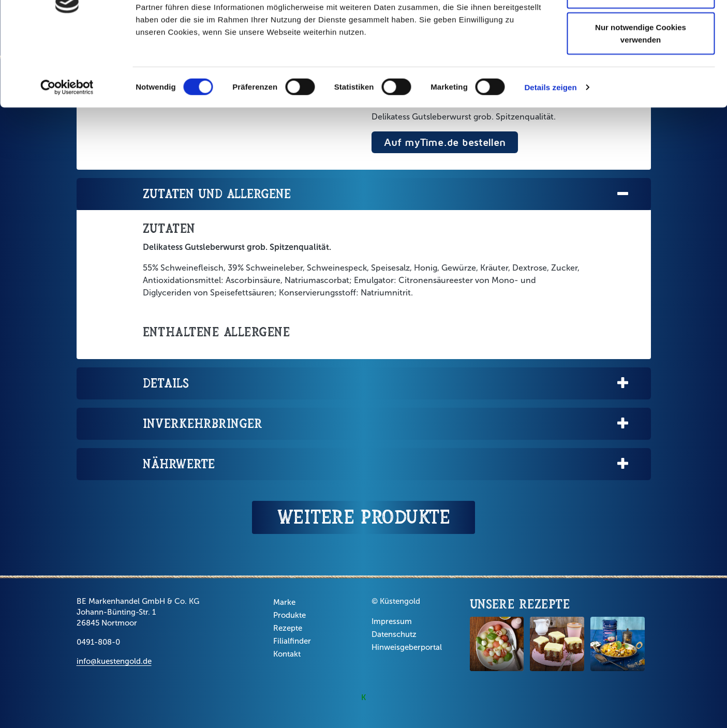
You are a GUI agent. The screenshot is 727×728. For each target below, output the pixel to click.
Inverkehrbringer (387, 424)
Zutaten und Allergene (387, 194)
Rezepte (288, 628)
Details (387, 384)
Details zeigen (550, 155)
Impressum (392, 621)
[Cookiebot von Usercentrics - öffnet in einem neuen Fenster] (67, 155)
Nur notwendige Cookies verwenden (641, 101)
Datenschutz (394, 634)
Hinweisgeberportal (407, 647)
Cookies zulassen (641, 27)
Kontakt (287, 654)
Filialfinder (292, 641)
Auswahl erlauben (641, 61)
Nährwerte (387, 464)
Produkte (290, 615)
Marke (284, 602)
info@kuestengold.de (114, 661)
